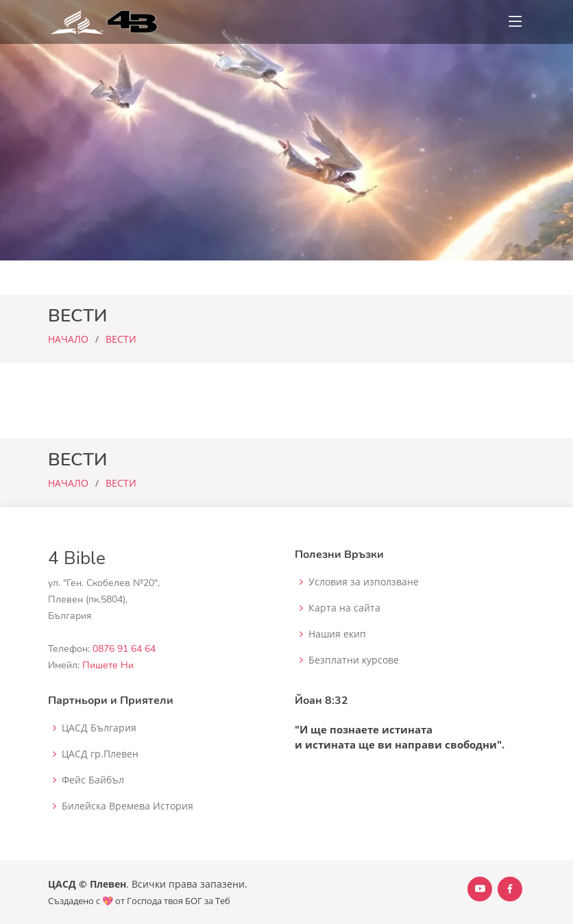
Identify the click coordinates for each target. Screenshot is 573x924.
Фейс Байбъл (93, 780)
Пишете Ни (108, 665)
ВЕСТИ (121, 339)
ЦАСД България (99, 728)
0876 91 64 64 (124, 649)
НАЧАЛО (68, 339)
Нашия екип (337, 634)
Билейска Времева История (127, 806)
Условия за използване (364, 582)
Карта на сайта (344, 608)
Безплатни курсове (354, 660)
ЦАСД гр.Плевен (100, 754)
